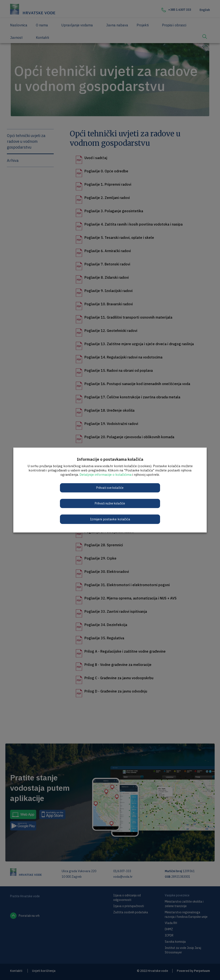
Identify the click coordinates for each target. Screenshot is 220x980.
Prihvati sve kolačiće (110, 488)
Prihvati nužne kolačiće (110, 503)
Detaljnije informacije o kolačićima (105, 474)
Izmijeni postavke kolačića (110, 519)
